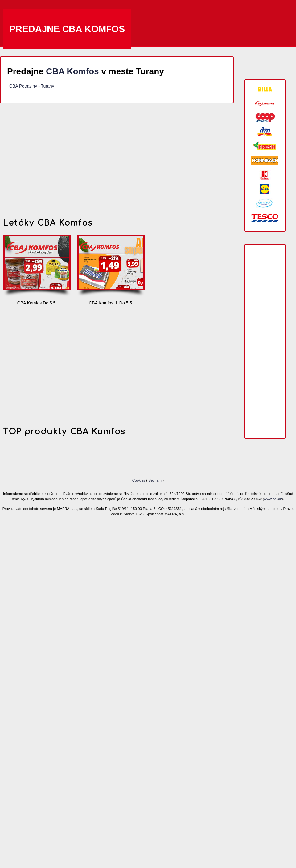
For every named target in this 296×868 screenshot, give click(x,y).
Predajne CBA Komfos (67, 29)
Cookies (139, 480)
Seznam (155, 480)
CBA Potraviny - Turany (32, 86)
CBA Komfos (72, 71)
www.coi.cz (273, 499)
